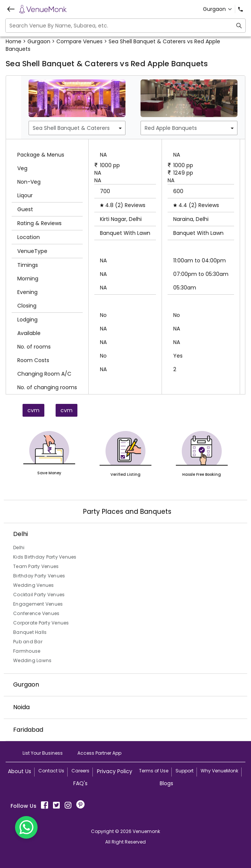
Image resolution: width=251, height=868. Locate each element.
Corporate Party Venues (41, 623)
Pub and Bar (28, 642)
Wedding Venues (34, 585)
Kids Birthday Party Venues (45, 557)
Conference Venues (36, 613)
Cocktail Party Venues (39, 595)
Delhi (19, 547)
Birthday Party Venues (39, 576)
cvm (33, 410)
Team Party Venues (36, 566)
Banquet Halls (30, 632)
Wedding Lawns (32, 660)
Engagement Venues (38, 604)
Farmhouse (27, 651)
